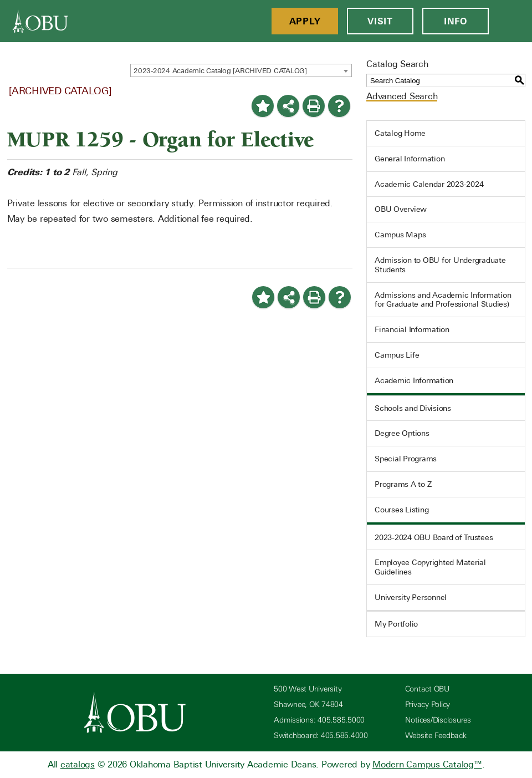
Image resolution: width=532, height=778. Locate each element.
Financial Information (412, 329)
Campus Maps (400, 235)
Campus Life (397, 355)
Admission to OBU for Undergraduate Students (440, 265)
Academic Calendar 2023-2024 (429, 184)
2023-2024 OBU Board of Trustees (434, 537)
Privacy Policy (428, 705)
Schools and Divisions (413, 408)
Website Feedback (436, 736)
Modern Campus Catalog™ (427, 764)
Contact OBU (427, 689)
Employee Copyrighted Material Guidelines (430, 567)
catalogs (78, 764)
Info (456, 21)
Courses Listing (401, 510)
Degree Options (402, 433)
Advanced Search (402, 96)
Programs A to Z (403, 484)
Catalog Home (400, 133)
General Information (410, 159)
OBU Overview (401, 209)
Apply (305, 21)
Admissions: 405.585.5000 (319, 720)
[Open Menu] (510, 21)
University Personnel (411, 597)
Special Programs (406, 459)
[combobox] (241, 70)
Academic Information (414, 380)
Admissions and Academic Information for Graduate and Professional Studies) (443, 300)
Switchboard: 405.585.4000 (321, 736)
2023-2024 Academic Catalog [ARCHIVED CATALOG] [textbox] (220, 71)
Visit (380, 21)
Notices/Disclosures (438, 720)
